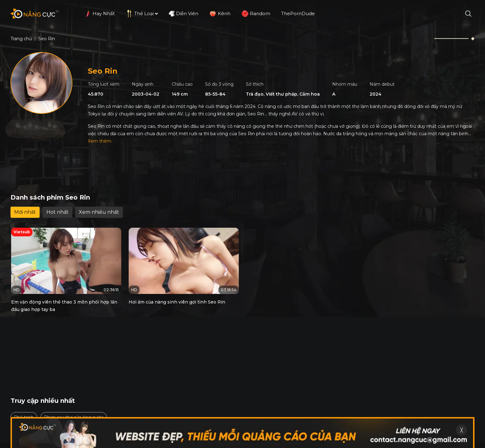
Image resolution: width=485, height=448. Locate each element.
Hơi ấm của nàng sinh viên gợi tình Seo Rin (177, 302)
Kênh (220, 14)
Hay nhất (99, 14)
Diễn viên (183, 14)
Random (256, 14)
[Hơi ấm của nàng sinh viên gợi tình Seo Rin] (184, 261)
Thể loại (142, 14)
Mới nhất (25, 212)
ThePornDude (298, 13)
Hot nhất (58, 212)
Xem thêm (100, 141)
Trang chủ (21, 39)
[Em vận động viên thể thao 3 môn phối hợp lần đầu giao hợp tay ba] (66, 261)
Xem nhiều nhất (99, 212)
